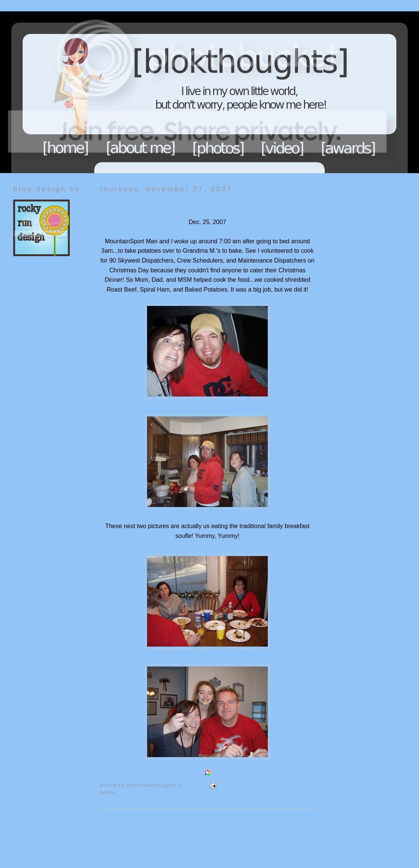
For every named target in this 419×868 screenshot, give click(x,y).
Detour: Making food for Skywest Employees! (184, 204)
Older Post (301, 822)
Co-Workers (169, 793)
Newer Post (116, 822)
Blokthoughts (189, 92)
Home (66, 148)
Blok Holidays (135, 793)
